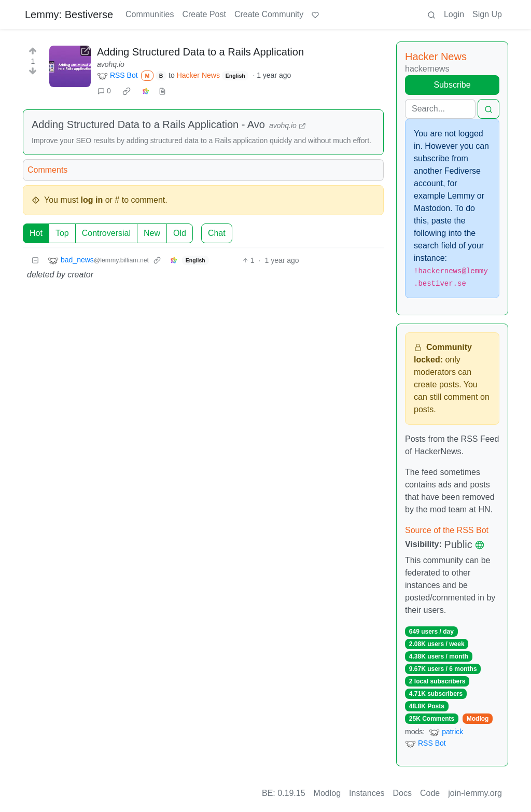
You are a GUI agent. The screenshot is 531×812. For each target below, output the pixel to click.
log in (92, 200)
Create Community (269, 14)
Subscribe (452, 85)
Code (430, 793)
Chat (217, 233)
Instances (367, 793)
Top (62, 233)
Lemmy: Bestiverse (69, 15)
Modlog (478, 719)
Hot (36, 233)
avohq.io (111, 64)
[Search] (440, 109)
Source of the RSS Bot (447, 530)
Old (180, 233)
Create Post (204, 14)
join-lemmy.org (475, 793)
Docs (402, 793)
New (152, 233)
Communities (150, 14)
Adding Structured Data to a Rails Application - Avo (148, 124)
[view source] (162, 91)
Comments (47, 170)
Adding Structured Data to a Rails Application (200, 52)
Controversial (106, 233)
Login (454, 14)
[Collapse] (35, 261)
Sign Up (487, 14)
